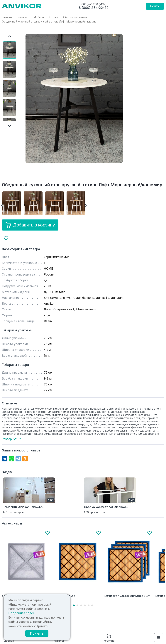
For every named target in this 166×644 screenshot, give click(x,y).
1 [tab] (74, 605)
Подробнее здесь (21, 613)
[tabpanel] (27, 564)
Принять (37, 633)
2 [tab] (77, 605)
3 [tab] (81, 605)
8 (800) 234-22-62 (94, 8)
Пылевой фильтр (64, 596)
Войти (155, 6)
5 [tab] (89, 605)
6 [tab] (92, 605)
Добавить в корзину (30, 225)
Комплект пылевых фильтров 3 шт (127, 596)
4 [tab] (85, 605)
